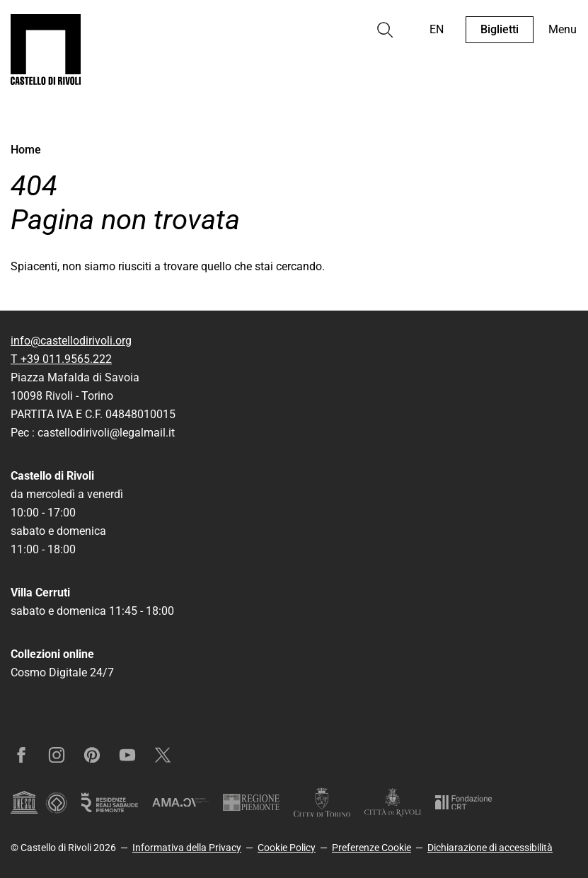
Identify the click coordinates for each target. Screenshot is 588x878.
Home (26, 150)
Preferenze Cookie (371, 848)
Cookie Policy (287, 848)
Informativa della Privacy (187, 848)
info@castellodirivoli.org (71, 341)
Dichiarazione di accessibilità (490, 848)
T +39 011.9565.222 (61, 359)
